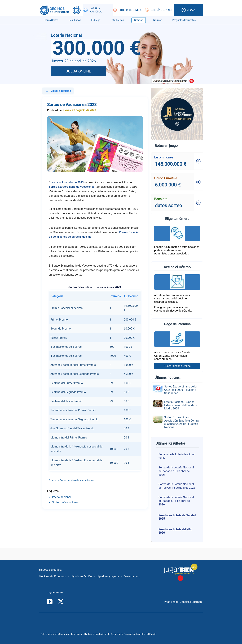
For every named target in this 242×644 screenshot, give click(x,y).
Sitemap (197, 602)
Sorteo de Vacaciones (65, 502)
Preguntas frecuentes (184, 20)
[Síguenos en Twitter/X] (61, 602)
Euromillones (164, 157)
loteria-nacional (62, 497)
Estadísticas (117, 20)
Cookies (185, 602)
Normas (158, 20)
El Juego (96, 20)
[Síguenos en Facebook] (50, 602)
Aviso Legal (171, 602)
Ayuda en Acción (82, 576)
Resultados (75, 20)
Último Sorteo (51, 20)
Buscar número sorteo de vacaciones (71, 480)
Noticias (139, 20)
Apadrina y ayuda (108, 576)
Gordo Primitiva (166, 178)
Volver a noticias (58, 91)
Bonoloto (161, 199)
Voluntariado (132, 576)
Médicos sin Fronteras (52, 576)
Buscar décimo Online (177, 366)
